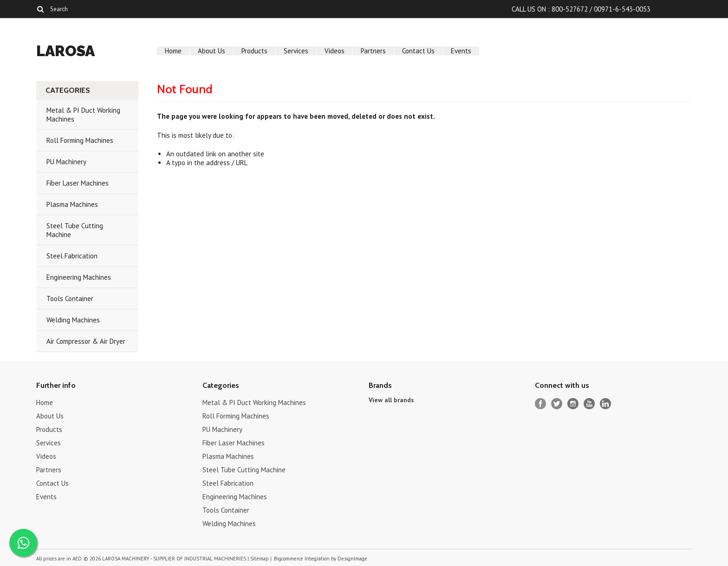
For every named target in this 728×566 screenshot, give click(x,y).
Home (173, 51)
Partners (373, 51)
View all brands (391, 400)
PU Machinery (66, 162)
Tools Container (70, 299)
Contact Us (418, 51)
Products (254, 51)
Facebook (541, 404)
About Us (211, 51)
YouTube (589, 404)
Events (461, 51)
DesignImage (352, 559)
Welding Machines (73, 320)
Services (296, 51)
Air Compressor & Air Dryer (86, 341)
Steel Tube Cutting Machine (75, 230)
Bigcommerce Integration (302, 559)
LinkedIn (606, 404)
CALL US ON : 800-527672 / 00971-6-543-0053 (581, 9)
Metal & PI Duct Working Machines (83, 115)
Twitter (557, 404)
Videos (335, 51)
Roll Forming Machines (80, 140)
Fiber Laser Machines (78, 183)
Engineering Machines (79, 277)
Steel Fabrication (72, 256)
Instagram (573, 404)
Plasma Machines (72, 204)
